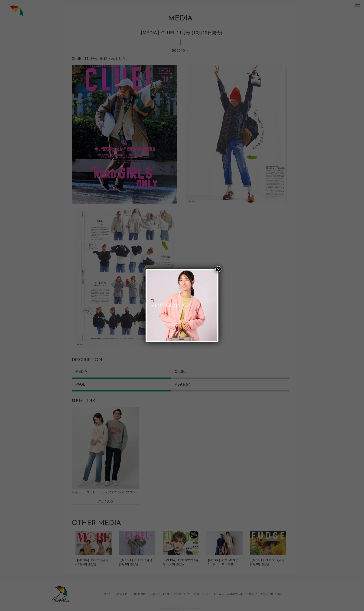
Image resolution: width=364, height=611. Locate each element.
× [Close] (218, 269)
